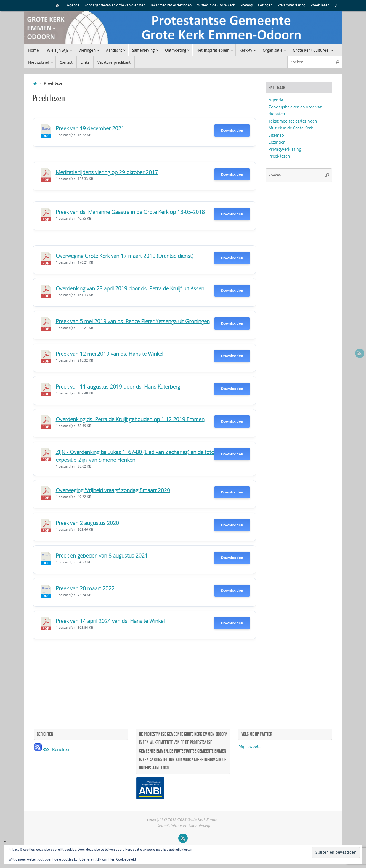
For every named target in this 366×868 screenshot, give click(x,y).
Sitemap (246, 5)
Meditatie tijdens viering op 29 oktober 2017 (107, 172)
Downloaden (232, 130)
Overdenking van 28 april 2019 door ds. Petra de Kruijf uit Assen (130, 288)
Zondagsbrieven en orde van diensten (115, 5)
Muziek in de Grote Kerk (216, 5)
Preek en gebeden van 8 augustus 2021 (102, 555)
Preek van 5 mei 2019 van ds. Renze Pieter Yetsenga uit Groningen (133, 321)
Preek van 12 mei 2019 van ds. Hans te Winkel (109, 354)
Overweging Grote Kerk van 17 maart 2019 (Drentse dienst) (124, 256)
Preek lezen (320, 5)
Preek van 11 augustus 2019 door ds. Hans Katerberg (118, 387)
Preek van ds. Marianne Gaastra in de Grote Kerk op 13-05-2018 (130, 212)
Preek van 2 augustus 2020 (87, 523)
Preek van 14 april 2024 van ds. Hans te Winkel (110, 621)
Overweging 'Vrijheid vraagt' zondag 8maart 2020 (113, 490)
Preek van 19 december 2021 (90, 128)
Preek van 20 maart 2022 (85, 588)
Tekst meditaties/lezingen (171, 5)
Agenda (73, 5)
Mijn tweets (250, 747)
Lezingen (265, 5)
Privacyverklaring (291, 5)
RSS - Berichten (52, 750)
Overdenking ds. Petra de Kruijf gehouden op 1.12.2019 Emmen (130, 419)
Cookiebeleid (126, 859)
